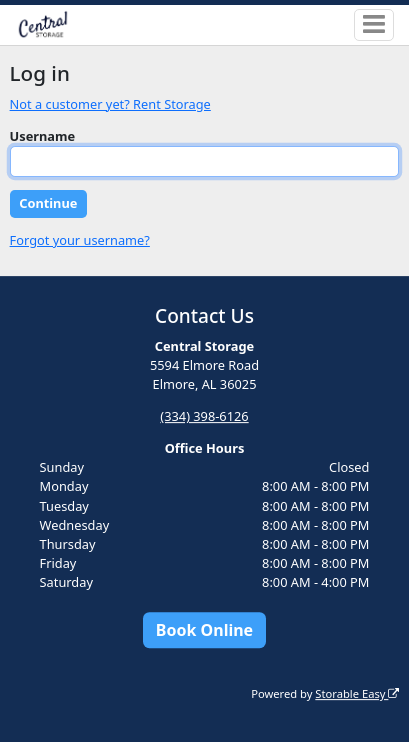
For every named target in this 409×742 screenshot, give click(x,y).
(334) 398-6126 (204, 416)
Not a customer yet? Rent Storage (110, 104)
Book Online (204, 630)
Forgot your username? (80, 240)
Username (43, 136)
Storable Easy (357, 693)
